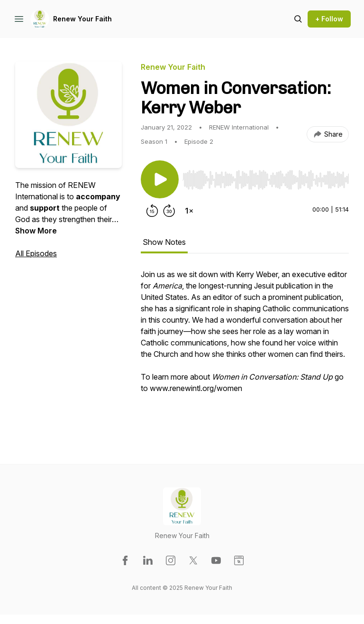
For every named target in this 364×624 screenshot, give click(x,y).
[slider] (266, 180)
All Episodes (36, 253)
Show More (36, 231)
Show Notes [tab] (164, 242)
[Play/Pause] (160, 179)
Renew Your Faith (82, 19)
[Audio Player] (266, 177)
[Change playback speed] (189, 211)
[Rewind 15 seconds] (152, 211)
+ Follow (329, 19)
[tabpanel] (245, 347)
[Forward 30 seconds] (169, 211)
